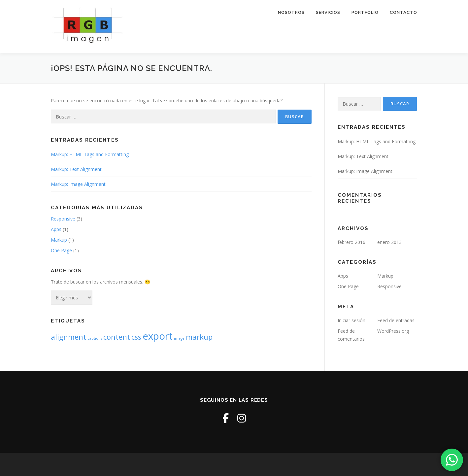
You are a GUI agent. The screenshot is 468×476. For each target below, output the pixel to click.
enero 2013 (389, 242)
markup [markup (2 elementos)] (199, 337)
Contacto (403, 12)
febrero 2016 (351, 242)
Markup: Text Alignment (76, 169)
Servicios (328, 12)
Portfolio (365, 12)
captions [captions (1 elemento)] (95, 338)
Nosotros (291, 12)
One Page (61, 250)
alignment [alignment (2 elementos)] (68, 337)
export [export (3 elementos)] (158, 336)
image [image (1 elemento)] (179, 338)
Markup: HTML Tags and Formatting (90, 154)
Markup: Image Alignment (78, 184)
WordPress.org (393, 331)
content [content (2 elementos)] (117, 337)
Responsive (63, 219)
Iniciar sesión (351, 320)
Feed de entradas (396, 320)
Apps (56, 229)
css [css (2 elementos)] (136, 337)
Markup (59, 240)
